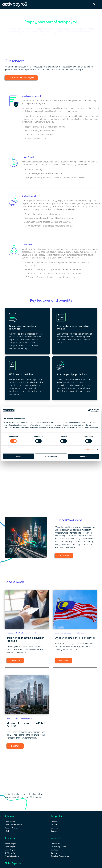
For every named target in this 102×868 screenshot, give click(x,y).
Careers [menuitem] (54, 852)
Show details (90, 450)
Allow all (84, 456)
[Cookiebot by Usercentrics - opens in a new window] (89, 410)
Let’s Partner (64, 555)
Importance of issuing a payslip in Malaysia (25, 639)
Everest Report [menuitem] (10, 849)
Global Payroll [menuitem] (10, 821)
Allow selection (51, 456)
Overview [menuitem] (54, 821)
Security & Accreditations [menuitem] (60, 856)
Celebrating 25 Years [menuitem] (59, 846)
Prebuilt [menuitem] (54, 824)
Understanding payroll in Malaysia (75, 637)
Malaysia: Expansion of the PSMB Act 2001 (26, 724)
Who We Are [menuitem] (56, 843)
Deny (18, 456)
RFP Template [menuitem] (10, 852)
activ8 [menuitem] (7, 830)
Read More (15, 660)
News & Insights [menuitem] (11, 843)
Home (5, 12)
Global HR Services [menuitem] (12, 827)
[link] (98, 5)
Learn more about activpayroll (21, 78)
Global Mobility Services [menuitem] (13, 824)
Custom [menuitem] (54, 830)
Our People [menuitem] (55, 849)
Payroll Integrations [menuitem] (12, 856)
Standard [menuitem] (55, 827)
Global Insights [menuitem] (10, 846)
